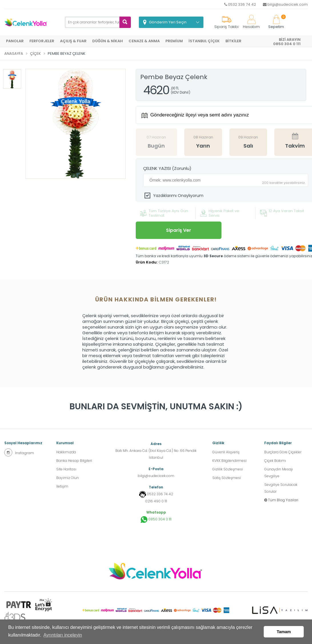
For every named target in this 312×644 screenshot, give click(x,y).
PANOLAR (15, 41)
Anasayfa (14, 54)
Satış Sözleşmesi (227, 478)
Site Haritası (66, 469)
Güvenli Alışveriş (226, 452)
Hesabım (251, 22)
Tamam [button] (284, 632)
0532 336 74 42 (240, 4)
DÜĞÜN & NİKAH (108, 41)
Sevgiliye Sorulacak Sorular (281, 488)
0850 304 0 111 (156, 520)
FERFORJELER (42, 41)
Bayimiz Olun (68, 478)
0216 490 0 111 (156, 501)
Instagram (19, 452)
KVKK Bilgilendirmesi (229, 461)
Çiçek (35, 54)
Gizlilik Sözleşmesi (228, 469)
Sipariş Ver (179, 230)
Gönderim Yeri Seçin (168, 22)
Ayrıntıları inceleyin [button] (63, 635)
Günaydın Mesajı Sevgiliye (279, 473)
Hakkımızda (66, 452)
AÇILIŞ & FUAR (73, 41)
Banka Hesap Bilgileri (74, 461)
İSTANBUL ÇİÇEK (204, 41)
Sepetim (276, 22)
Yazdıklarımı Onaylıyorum (178, 196)
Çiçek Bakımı (275, 461)
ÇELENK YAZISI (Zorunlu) (167, 168)
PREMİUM (174, 41)
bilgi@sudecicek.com (285, 4)
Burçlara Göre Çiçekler (283, 452)
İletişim (62, 486)
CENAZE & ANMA (144, 41)
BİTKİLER (233, 41)
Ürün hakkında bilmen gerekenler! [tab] (156, 299)
